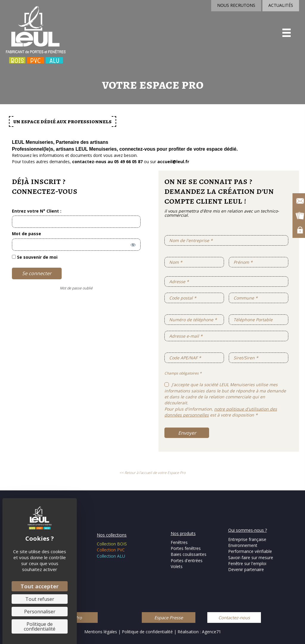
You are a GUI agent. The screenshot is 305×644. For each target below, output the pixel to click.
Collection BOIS (112, 544)
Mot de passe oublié (76, 288)
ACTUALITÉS (281, 5)
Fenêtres (179, 542)
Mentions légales (101, 632)
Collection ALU (111, 556)
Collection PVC (111, 550)
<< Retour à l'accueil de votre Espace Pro (152, 473)
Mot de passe (27, 234)
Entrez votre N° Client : (37, 211)
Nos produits (183, 533)
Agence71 (211, 632)
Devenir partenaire (246, 569)
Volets (177, 566)
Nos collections (112, 535)
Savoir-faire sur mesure (251, 558)
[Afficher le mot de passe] (132, 244)
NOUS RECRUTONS (236, 5)
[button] (169, 618)
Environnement (243, 545)
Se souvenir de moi (35, 257)
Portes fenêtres (186, 548)
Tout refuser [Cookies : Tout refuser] (40, 599)
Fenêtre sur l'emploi (247, 563)
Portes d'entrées (187, 560)
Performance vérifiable (250, 551)
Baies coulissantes (189, 554)
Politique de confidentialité (148, 632)
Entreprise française (247, 539)
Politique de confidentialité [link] (40, 626)
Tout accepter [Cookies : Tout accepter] (40, 586)
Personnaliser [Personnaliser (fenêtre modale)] (40, 612)
